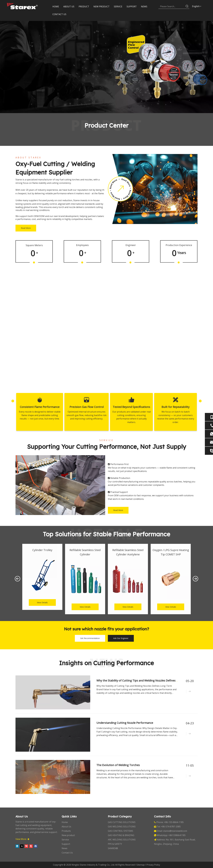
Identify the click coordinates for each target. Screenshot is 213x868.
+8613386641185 (177, 835)
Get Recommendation (90, 638)
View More (22, 839)
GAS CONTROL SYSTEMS (120, 831)
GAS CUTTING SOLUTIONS (122, 822)
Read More (26, 228)
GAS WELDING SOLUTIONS (122, 827)
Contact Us (67, 853)
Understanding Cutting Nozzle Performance (125, 723)
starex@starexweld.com (175, 831)
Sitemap (141, 865)
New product (68, 835)
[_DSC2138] (60, 485)
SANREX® (113, 848)
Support (66, 844)
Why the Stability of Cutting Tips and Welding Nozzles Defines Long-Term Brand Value (152, 680)
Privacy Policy (153, 865)
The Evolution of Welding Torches (119, 765)
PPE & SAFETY (115, 844)
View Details (42, 602)
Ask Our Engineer (121, 638)
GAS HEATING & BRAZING (121, 835)
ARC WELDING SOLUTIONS (122, 840)
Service (65, 840)
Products (66, 831)
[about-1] (153, 189)
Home (65, 822)
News (65, 848)
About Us (66, 827)
